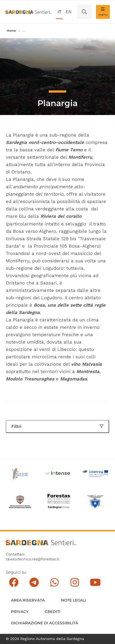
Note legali (74, 600)
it (59, 12)
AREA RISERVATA (28, 600)
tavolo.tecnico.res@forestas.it (33, 559)
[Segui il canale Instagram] (75, 582)
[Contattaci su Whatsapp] (54, 582)
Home (11, 31)
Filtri (57, 426)
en (69, 12)
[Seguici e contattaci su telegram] (34, 582)
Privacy (20, 612)
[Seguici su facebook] (14, 582)
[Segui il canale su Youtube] (95, 582)
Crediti (53, 612)
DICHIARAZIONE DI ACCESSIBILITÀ (45, 623)
